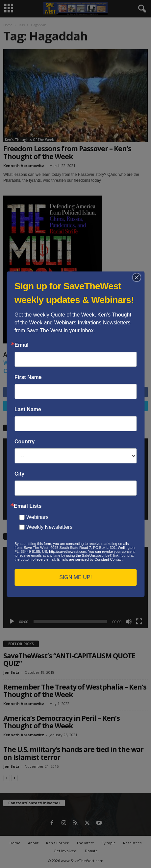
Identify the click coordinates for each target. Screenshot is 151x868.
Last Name (28, 410)
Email (22, 345)
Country (25, 442)
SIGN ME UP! (75, 577)
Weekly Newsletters (49, 527)
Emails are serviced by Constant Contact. (90, 559)
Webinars (37, 517)
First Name (28, 377)
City (19, 474)
